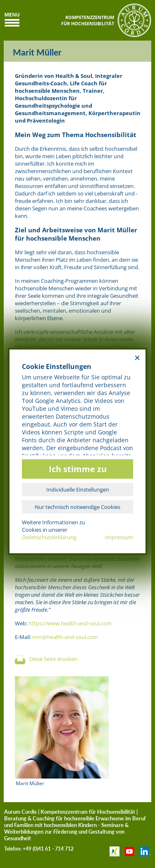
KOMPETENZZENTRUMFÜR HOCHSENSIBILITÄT (88, 20)
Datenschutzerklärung (49, 537)
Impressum (119, 537)
